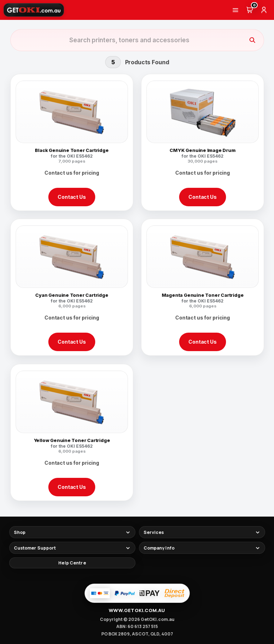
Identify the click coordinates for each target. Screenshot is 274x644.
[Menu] (235, 10)
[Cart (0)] (249, 10)
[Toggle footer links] (72, 532)
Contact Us (72, 197)
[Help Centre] (72, 563)
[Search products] (129, 40)
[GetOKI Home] (34, 10)
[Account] (264, 10)
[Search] (252, 40)
